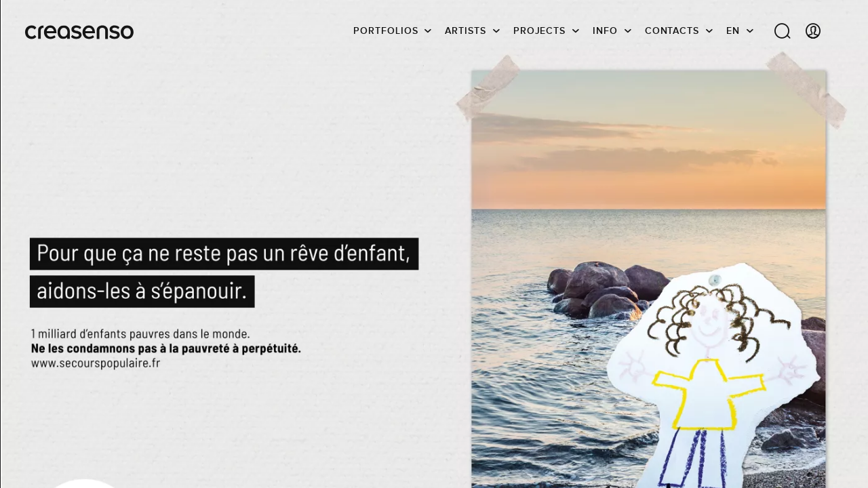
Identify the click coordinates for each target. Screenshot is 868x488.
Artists (465, 30)
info (605, 30)
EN (733, 30)
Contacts (672, 30)
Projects (539, 30)
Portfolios (386, 30)
